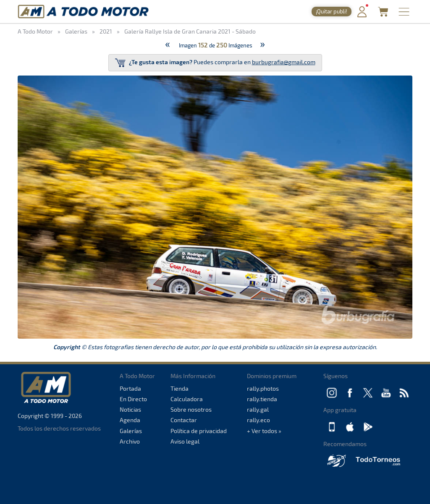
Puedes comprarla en (215, 63)
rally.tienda (262, 399)
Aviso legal (185, 441)
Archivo (130, 441)
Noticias (130, 409)
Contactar (184, 420)
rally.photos (263, 388)
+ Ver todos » (264, 431)
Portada (130, 388)
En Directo (133, 399)
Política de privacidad (199, 431)
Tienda (180, 388)
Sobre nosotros (191, 409)
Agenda (130, 420)
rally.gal (258, 409)
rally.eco (258, 420)
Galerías (131, 431)
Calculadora (187, 399)
